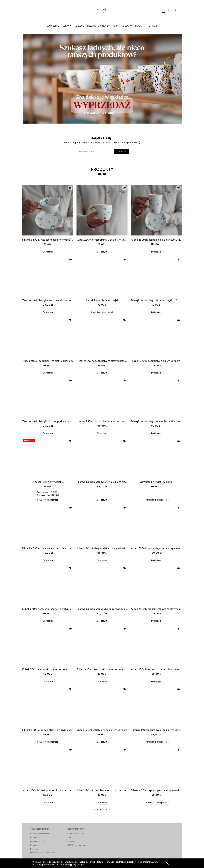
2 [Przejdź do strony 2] (100, 810)
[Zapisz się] (122, 152)
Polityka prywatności (40, 834)
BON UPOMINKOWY (75, 834)
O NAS (70, 837)
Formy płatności (37, 841)
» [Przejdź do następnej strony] (109, 810)
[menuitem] (53, 26)
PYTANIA (71, 841)
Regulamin (35, 837)
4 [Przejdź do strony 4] (106, 810)
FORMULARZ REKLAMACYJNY (43, 853)
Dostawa (34, 849)
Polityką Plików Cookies (107, 862)
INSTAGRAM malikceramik (78, 845)
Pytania (34, 845)
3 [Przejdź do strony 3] (103, 810)
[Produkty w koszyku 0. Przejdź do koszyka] (177, 13)
